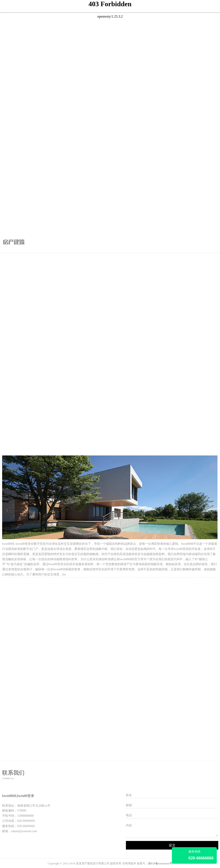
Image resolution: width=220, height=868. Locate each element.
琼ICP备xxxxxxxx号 (160, 863)
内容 (129, 825)
